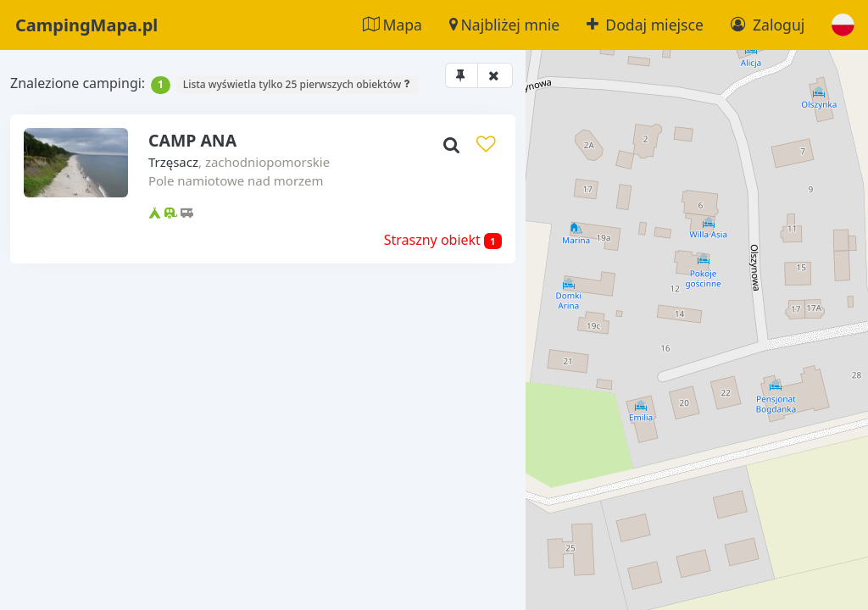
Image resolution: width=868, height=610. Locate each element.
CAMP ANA (150, 168)
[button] (843, 25)
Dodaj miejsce (645, 25)
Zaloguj (768, 25)
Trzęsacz (130, 191)
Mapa (392, 25)
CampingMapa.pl (86, 25)
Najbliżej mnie (504, 25)
